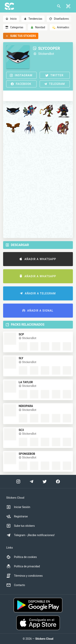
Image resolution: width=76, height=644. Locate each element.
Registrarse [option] (17, 516)
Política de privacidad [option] (23, 566)
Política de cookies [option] (21, 557)
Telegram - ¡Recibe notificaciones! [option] (30, 535)
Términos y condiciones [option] (24, 576)
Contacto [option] (16, 585)
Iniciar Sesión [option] (18, 507)
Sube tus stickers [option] (21, 526)
